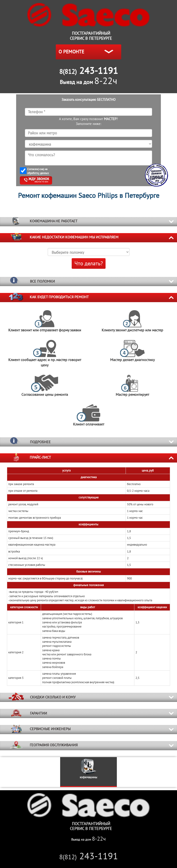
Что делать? (89, 263)
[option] (88, 772)
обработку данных (38, 173)
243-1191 (89, 856)
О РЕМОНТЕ (71, 52)
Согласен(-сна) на (38, 171)
